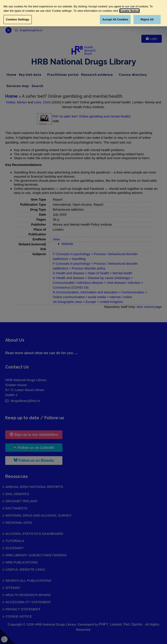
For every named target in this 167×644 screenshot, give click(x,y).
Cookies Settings (18, 19)
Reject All (147, 19)
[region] (83, 13)
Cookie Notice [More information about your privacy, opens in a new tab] (129, 11)
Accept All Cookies (115, 19)
